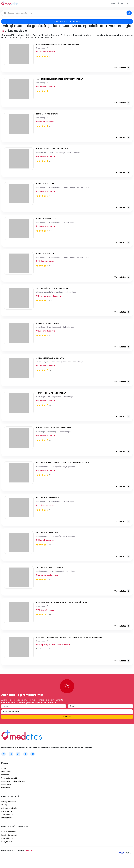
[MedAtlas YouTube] (33, 763)
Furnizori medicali (9, 844)
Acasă (4, 777)
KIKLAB (29, 859)
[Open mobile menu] (132, 3)
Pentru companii (9, 840)
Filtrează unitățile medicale (67, 21)
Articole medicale (9, 817)
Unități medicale (9, 810)
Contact (5, 783)
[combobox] (119, 3)
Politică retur (7, 793)
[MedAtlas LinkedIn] (18, 763)
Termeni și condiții (9, 787)
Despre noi (6, 780)
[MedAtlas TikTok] (25, 763)
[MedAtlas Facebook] (4, 763)
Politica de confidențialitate (13, 790)
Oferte (4, 813)
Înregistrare (7, 826)
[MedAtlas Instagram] (11, 763)
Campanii (6, 796)
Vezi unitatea (122, 68)
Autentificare (7, 823)
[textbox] (117, 3)
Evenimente (7, 820)
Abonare (67, 725)
